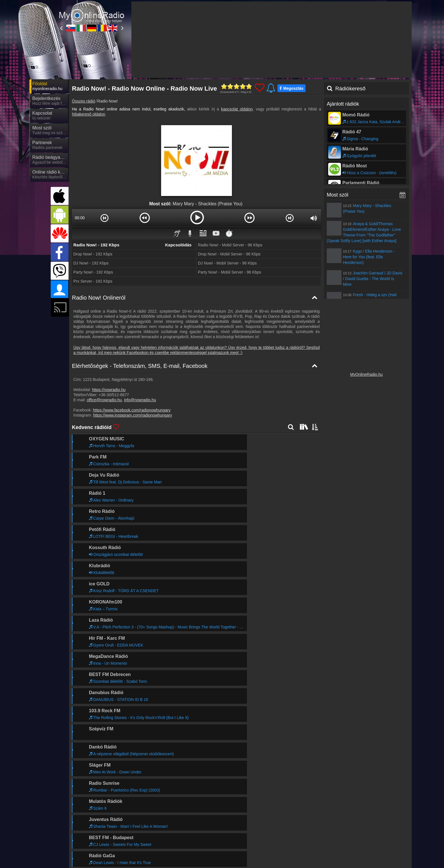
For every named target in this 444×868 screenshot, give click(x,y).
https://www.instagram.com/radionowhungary (133, 415)
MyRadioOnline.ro (252, 826)
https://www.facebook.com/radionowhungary (132, 410)
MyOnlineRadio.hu (366, 374)
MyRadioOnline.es (353, 834)
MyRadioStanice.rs (354, 826)
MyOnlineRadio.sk (100, 826)
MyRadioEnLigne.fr (304, 834)
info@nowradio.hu (140, 400)
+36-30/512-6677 (114, 395)
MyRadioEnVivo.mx (101, 842)
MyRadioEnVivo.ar (151, 842)
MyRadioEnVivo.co (303, 842)
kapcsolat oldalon (237, 109)
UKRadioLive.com (302, 826)
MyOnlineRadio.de (202, 826)
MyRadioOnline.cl (251, 842)
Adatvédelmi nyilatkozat (317, 814)
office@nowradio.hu (104, 400)
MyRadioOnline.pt (201, 842)
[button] (105, 218)
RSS (399, 814)
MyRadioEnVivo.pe (101, 850)
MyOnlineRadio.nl (353, 842)
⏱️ (229, 233)
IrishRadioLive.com (202, 834)
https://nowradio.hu (109, 390)
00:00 (80, 218)
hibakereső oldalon (89, 114)
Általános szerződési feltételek (366, 814)
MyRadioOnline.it (150, 826)
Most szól (338, 195)
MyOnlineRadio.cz (151, 834)
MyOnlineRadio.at (100, 834)
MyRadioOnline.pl (251, 834)
